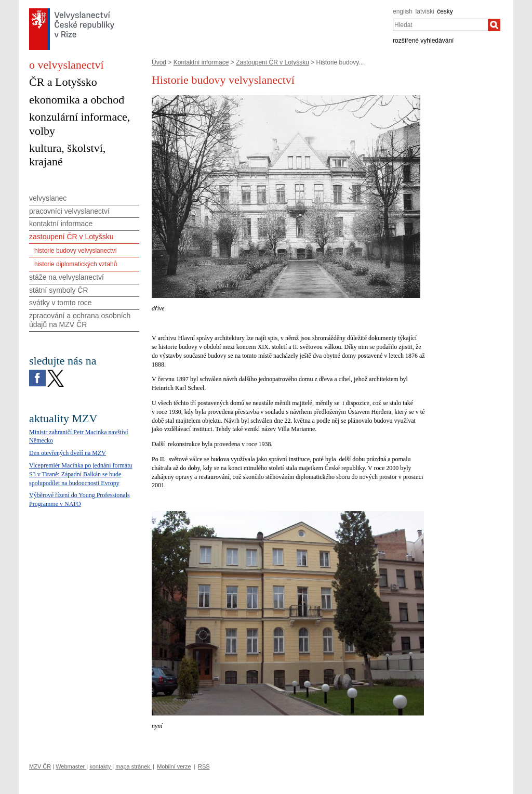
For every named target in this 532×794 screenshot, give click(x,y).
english (403, 11)
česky (445, 11)
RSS (204, 766)
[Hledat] (494, 25)
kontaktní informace (61, 224)
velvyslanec (48, 198)
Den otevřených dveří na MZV (68, 453)
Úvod (159, 62)
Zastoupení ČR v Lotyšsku (272, 62)
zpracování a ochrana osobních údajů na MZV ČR (80, 320)
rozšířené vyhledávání (423, 41)
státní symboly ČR (59, 290)
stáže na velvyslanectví (66, 277)
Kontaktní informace (201, 62)
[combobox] (440, 25)
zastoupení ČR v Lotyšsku (71, 237)
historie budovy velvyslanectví (76, 251)
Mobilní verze (174, 766)
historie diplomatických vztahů (76, 264)
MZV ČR (40, 766)
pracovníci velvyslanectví (69, 211)
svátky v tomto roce (61, 303)
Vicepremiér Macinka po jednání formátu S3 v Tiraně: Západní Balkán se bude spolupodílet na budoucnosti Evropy (81, 474)
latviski (425, 11)
